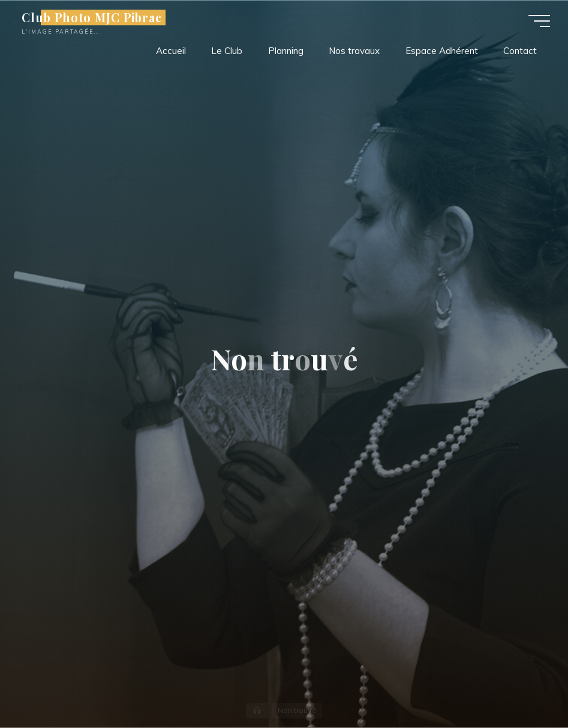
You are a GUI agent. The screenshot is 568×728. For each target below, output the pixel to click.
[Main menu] (539, 21)
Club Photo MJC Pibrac (92, 17)
